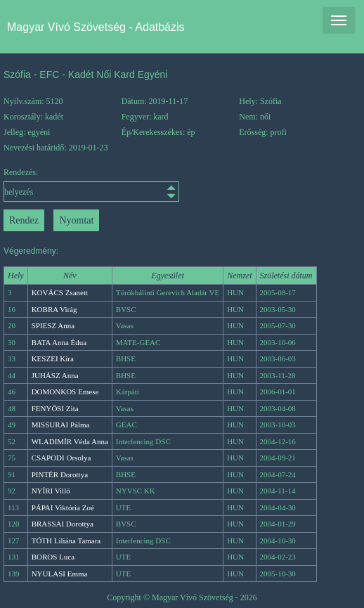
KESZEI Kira (53, 358)
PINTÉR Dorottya (60, 474)
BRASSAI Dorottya (63, 524)
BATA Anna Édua (59, 342)
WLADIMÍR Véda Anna (70, 441)
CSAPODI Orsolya (61, 458)
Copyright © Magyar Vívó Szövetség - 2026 (182, 597)
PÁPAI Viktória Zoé (63, 507)
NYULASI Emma (60, 574)
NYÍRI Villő (51, 491)
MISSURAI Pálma (61, 425)
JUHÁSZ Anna (55, 375)
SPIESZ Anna (53, 325)
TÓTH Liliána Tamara (66, 541)
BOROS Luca (53, 557)
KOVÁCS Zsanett (60, 292)
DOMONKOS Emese (65, 392)
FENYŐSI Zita (55, 408)
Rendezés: (48, 185)
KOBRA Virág (54, 309)
